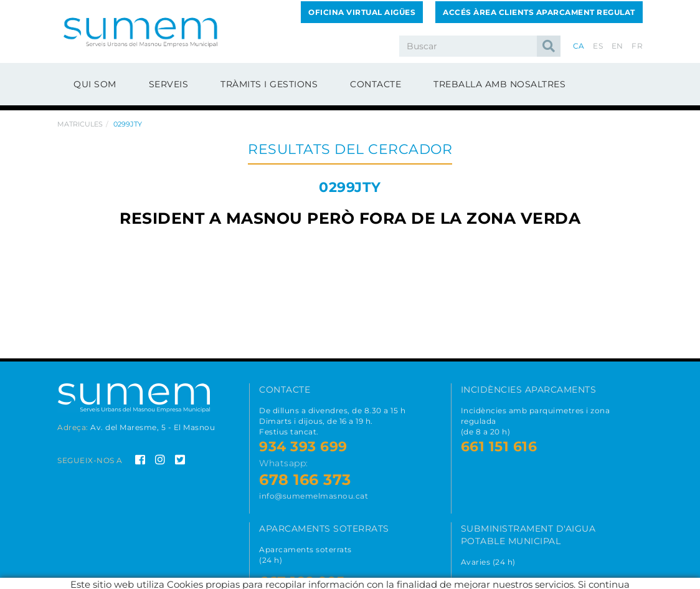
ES (598, 46)
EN (617, 46)
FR (637, 46)
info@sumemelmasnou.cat (314, 496)
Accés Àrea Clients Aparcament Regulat (539, 12)
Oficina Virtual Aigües (362, 12)
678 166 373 (305, 480)
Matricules (80, 124)
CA (579, 46)
